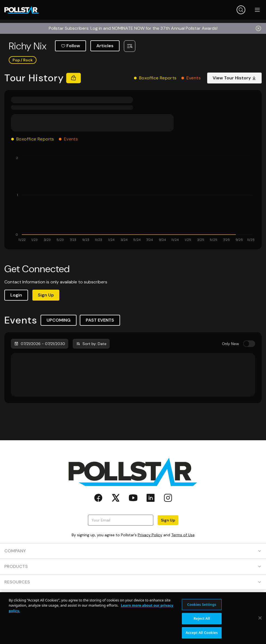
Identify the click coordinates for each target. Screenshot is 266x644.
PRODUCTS (133, 566)
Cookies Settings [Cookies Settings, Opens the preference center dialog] (202, 608)
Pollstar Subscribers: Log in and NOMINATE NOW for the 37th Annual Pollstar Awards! (133, 28)
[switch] (249, 344)
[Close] (260, 621)
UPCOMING (59, 320)
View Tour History (234, 78)
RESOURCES (133, 582)
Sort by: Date (91, 344)
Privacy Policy (150, 535)
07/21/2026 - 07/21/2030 (40, 344)
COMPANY (133, 551)
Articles (105, 46)
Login (16, 295)
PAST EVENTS (100, 320)
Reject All (202, 622)
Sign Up (46, 295)
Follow (71, 46)
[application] (133, 199)
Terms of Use (183, 535)
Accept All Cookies (202, 636)
